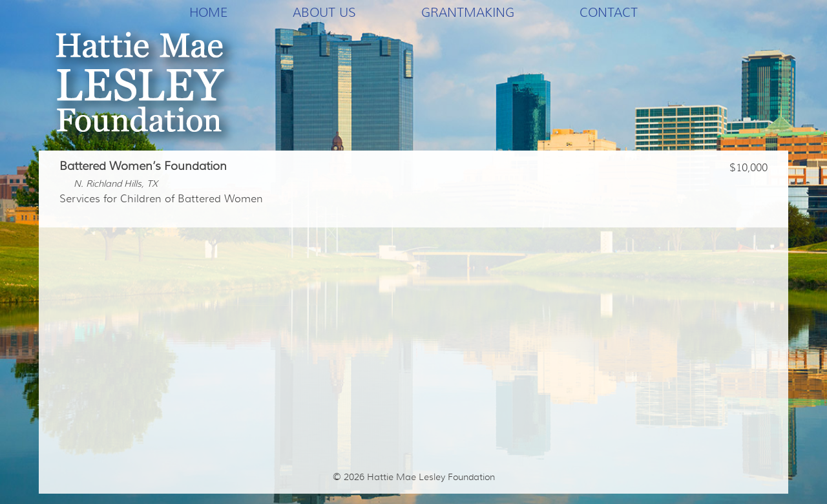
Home (208, 12)
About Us (324, 12)
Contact (609, 12)
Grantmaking (468, 12)
